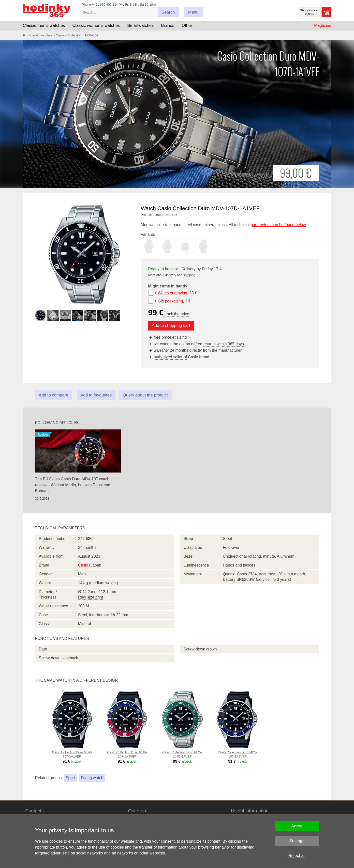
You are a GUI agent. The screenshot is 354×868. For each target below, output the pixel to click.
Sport (70, 778)
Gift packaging (170, 301)
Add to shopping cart (171, 325)
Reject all (297, 856)
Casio (60, 35)
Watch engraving (172, 293)
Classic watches (41, 35)
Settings (297, 841)
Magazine (323, 25)
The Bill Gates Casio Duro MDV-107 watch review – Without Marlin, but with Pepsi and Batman (73, 485)
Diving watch (92, 778)
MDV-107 (92, 35)
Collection (74, 35)
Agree (297, 826)
